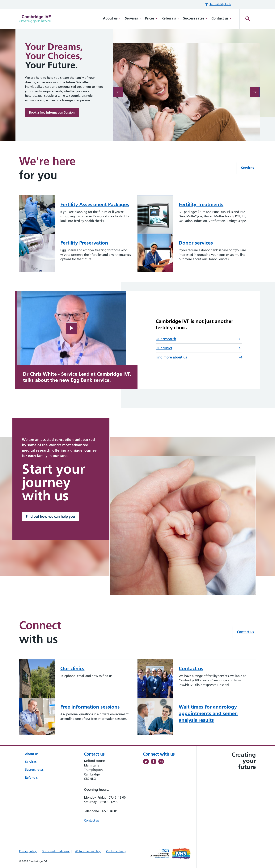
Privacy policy (28, 851)
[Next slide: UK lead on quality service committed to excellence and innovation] (255, 92)
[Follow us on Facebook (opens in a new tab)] (154, 762)
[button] (218, 4)
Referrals (170, 18)
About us (112, 18)
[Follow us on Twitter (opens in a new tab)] (147, 762)
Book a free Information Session (52, 113)
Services (133, 18)
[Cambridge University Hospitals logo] (38, 19)
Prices (151, 18)
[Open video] (72, 328)
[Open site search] (248, 19)
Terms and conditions (56, 851)
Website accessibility (88, 851)
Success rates (195, 18)
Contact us (222, 18)
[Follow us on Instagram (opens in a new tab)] (162, 762)
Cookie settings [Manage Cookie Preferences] (116, 851)
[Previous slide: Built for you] (118, 92)
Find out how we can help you (50, 516)
